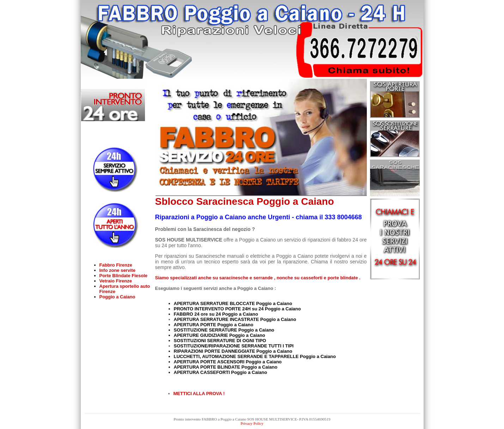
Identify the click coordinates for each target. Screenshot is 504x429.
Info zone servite (118, 270)
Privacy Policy (252, 423)
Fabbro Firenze (116, 265)
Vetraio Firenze (116, 281)
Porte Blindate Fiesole (124, 276)
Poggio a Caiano (117, 297)
